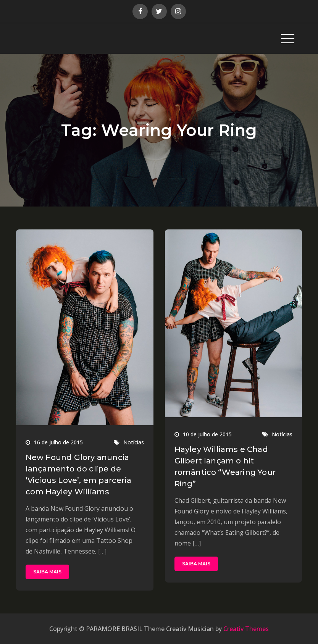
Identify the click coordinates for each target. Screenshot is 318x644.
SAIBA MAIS (47, 572)
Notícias (134, 442)
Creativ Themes (246, 629)
